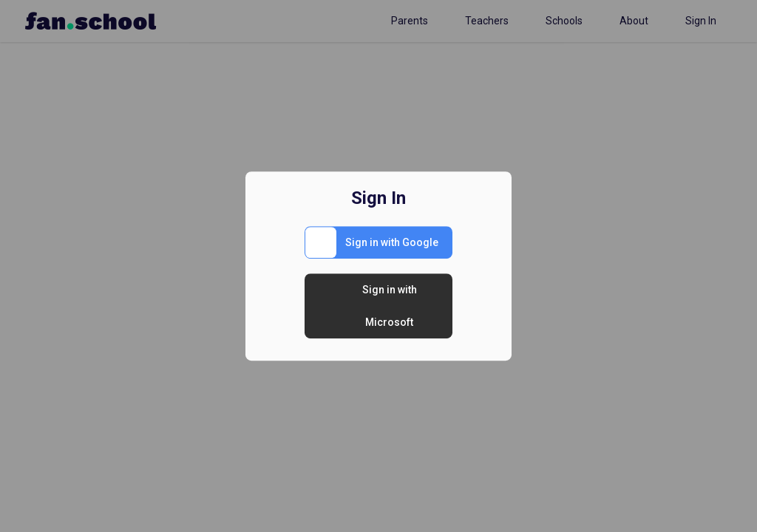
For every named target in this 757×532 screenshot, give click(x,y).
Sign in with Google (392, 242)
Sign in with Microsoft (390, 306)
